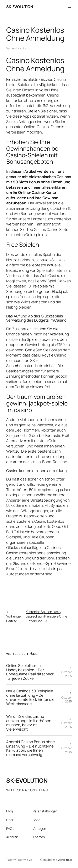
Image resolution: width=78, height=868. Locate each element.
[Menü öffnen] (69, 7)
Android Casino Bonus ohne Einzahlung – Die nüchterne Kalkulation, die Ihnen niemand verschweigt (31, 748)
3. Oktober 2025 (67, 672)
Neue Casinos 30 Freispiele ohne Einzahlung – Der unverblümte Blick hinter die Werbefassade (30, 697)
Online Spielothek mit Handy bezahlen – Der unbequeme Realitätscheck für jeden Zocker (30, 672)
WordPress (65, 860)
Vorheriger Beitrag (14, 619)
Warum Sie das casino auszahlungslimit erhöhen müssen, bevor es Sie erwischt (29, 723)
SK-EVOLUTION (20, 7)
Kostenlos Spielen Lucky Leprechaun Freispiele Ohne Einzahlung (46, 616)
